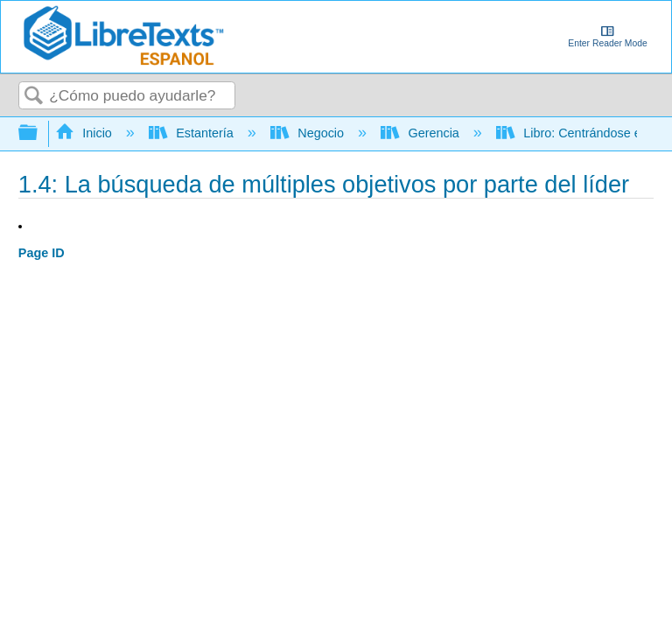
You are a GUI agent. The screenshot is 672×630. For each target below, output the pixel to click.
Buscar (34, 97)
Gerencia (422, 133)
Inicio (85, 133)
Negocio (309, 133)
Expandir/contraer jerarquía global (39, 133)
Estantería (193, 133)
